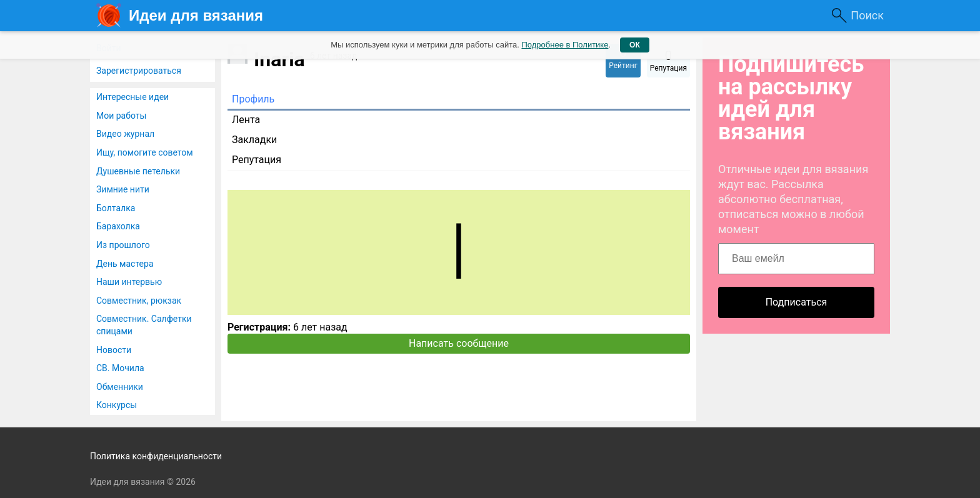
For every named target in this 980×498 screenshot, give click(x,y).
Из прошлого (123, 245)
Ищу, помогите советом (145, 152)
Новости (114, 350)
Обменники (120, 387)
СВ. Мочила (120, 368)
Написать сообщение (459, 343)
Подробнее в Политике (565, 45)
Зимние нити (123, 189)
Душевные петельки (138, 171)
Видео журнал (125, 134)
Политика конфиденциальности (156, 456)
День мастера (125, 264)
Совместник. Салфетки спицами (144, 325)
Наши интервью (129, 282)
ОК (635, 45)
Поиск (867, 15)
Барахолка (118, 226)
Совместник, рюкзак (139, 301)
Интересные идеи (132, 97)
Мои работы (121, 116)
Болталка (116, 208)
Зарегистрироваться (139, 71)
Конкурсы (117, 405)
